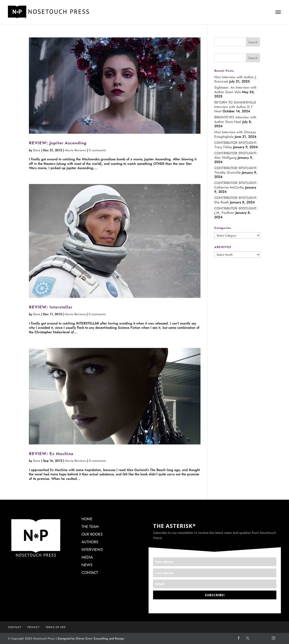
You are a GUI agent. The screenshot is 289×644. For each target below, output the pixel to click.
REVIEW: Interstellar (51, 307)
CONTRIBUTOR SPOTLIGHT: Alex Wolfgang (236, 155)
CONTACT (90, 573)
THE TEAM (90, 527)
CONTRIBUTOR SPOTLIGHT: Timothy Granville (236, 170)
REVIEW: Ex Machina (51, 454)
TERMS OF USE (55, 627)
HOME (87, 519)
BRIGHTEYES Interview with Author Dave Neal (235, 120)
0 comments (97, 150)
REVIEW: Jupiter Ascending (58, 143)
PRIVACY (33, 627)
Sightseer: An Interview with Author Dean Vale (235, 90)
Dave (37, 150)
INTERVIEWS (92, 550)
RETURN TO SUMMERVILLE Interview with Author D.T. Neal (235, 107)
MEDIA (87, 557)
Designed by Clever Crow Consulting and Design (91, 638)
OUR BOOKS (92, 534)
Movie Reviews (75, 150)
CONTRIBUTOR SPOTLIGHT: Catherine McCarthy (236, 185)
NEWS (87, 565)
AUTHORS (90, 542)
